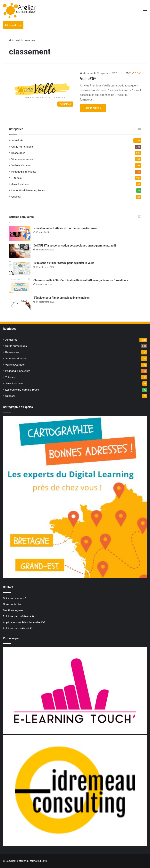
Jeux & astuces (20, 184)
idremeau (88, 73)
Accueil (15, 40)
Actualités (17, 140)
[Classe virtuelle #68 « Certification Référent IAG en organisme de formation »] (20, 286)
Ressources (18, 153)
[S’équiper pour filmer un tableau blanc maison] (20, 303)
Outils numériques (22, 147)
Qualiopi (16, 197)
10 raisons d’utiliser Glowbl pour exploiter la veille (64, 263)
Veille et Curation (21, 165)
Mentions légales (13, 610)
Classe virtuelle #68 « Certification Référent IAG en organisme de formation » (81, 280)
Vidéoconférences (22, 159)
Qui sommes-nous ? (15, 598)
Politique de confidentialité (19, 616)
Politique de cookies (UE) (18, 628)
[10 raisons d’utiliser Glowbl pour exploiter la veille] (20, 268)
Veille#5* (88, 79)
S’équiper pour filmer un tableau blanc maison (61, 298)
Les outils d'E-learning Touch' (28, 190)
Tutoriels (17, 178)
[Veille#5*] (42, 90)
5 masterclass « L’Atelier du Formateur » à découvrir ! (66, 228)
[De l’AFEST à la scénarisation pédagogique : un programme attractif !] (20, 251)
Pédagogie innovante (24, 172)
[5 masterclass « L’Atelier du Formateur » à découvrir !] (20, 234)
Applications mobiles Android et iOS (24, 622)
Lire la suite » (93, 108)
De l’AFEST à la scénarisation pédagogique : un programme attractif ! (75, 246)
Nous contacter (12, 604)
